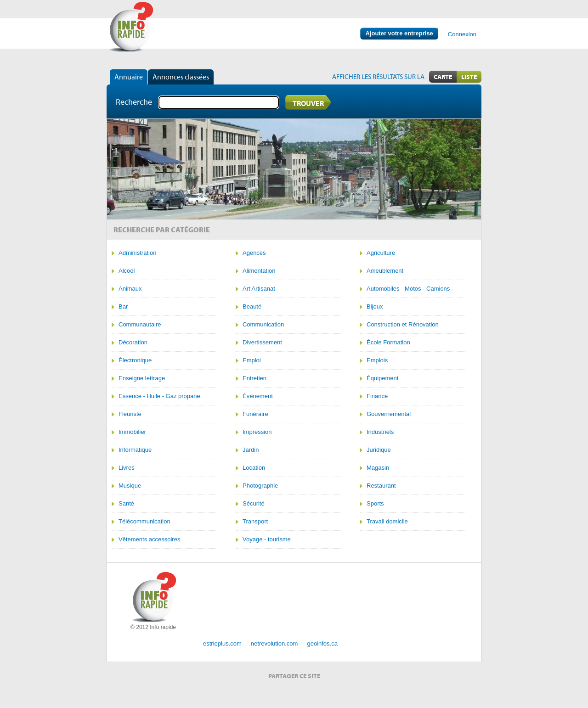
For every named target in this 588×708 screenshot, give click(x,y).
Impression (257, 432)
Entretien (254, 378)
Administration (137, 253)
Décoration (133, 343)
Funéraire (255, 414)
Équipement (382, 378)
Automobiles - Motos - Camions (408, 289)
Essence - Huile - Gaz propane (159, 396)
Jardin (251, 450)
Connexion (462, 34)
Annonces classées (181, 77)
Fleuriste (130, 414)
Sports (375, 504)
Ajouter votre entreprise (399, 33)
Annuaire (129, 77)
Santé (126, 504)
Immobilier (132, 432)
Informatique (135, 450)
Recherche (134, 102)
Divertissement (262, 343)
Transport (255, 522)
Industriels (380, 432)
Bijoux (375, 307)
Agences (254, 253)
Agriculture (381, 253)
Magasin (378, 468)
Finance (377, 396)
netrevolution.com (274, 643)
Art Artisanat (259, 289)
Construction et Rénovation (403, 325)
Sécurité (254, 504)
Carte (443, 77)
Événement (258, 396)
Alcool (127, 271)
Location (254, 468)
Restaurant (381, 486)
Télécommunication (144, 522)
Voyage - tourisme (267, 539)
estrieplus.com (222, 643)
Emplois (377, 360)
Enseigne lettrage (142, 378)
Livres (127, 468)
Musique (130, 486)
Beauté (252, 307)
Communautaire (140, 325)
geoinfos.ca (322, 643)
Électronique (135, 360)
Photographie (260, 486)
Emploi (252, 360)
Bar (123, 307)
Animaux (130, 289)
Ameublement (385, 271)
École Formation (388, 343)
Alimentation (259, 271)
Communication (263, 325)
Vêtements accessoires (149, 539)
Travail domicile (387, 522)
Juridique (379, 450)
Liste (469, 77)
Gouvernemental (389, 414)
